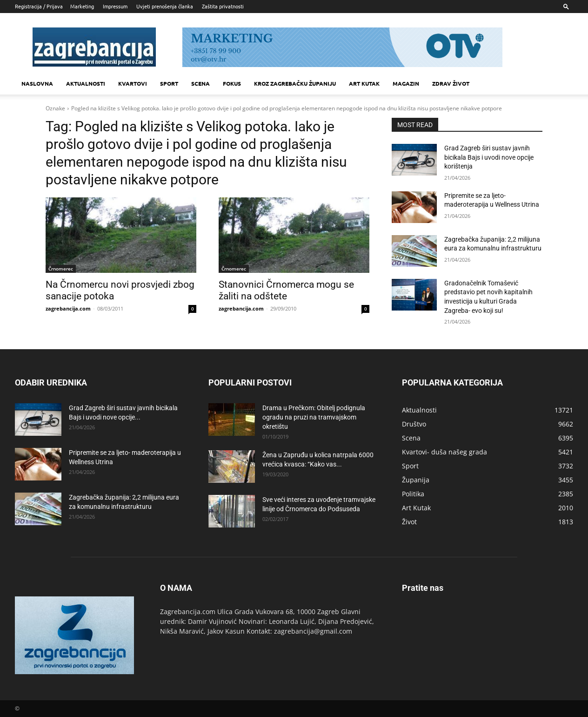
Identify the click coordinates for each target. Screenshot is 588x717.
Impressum (115, 6)
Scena (200, 83)
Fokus (232, 83)
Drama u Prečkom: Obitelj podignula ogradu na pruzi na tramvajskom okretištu (314, 417)
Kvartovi (133, 83)
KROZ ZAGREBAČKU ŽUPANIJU (295, 83)
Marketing (82, 6)
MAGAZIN (406, 83)
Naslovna (37, 83)
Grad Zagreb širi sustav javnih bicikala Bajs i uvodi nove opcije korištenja (489, 157)
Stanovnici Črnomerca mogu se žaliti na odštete (286, 290)
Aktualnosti (86, 83)
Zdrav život (451, 83)
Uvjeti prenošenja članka (165, 6)
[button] (566, 6)
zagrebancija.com (68, 308)
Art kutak (364, 83)
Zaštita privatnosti (223, 6)
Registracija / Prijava (39, 6)
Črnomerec (61, 269)
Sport (169, 83)
